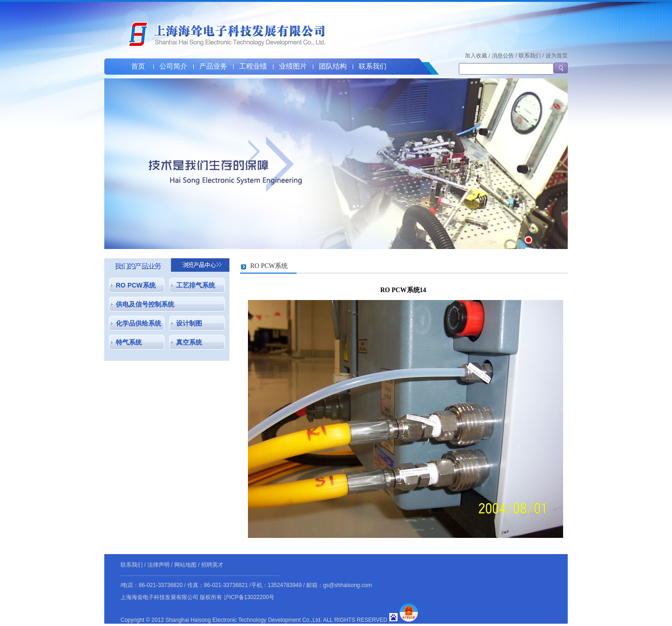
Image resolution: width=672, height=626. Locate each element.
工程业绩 (253, 66)
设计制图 (189, 323)
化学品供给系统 (139, 323)
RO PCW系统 (136, 285)
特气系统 (129, 342)
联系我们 (373, 66)
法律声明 (158, 565)
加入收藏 (476, 56)
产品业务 (213, 66)
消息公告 (503, 56)
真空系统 (189, 342)
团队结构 (333, 66)
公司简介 (173, 66)
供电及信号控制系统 (145, 304)
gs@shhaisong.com (348, 585)
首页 (138, 66)
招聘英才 (212, 565)
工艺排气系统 (196, 285)
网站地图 (185, 565)
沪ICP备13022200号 (249, 597)
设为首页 (557, 56)
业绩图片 (293, 66)
